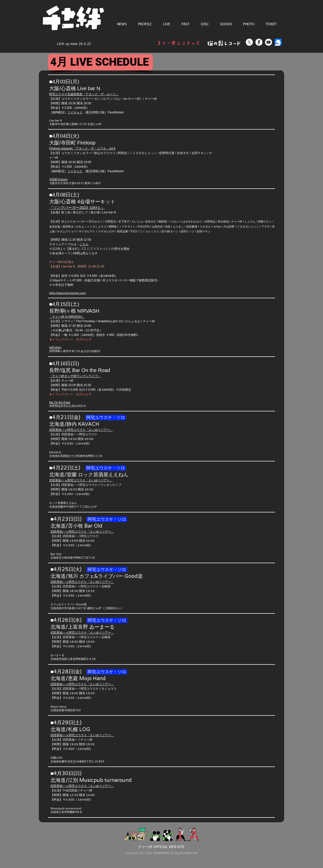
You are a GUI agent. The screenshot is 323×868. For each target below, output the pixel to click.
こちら (84, 244)
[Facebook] (259, 42)
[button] (167, 24)
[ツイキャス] (278, 42)
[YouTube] (268, 42)
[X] (249, 42)
